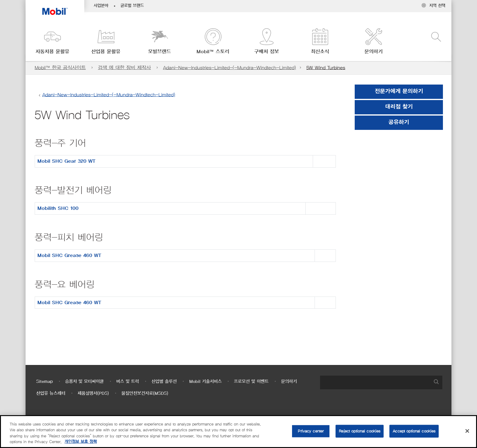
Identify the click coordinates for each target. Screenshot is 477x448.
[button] (52, 42)
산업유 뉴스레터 (51, 393)
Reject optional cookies (360, 431)
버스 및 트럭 (128, 382)
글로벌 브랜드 (132, 6)
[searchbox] (375, 382)
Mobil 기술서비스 (205, 382)
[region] (238, 432)
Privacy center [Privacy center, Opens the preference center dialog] (311, 431)
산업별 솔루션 (164, 382)
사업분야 (101, 6)
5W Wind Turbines (326, 68)
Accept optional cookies (414, 431)
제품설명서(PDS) (93, 393)
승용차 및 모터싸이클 (84, 382)
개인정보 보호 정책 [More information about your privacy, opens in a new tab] (81, 442)
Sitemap (45, 382)
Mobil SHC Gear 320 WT (66, 161)
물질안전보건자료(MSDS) (145, 393)
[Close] (467, 431)
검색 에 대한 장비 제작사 (124, 68)
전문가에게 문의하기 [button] (399, 92)
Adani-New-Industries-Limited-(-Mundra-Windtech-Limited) (230, 68)
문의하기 (289, 382)
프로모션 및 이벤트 (251, 382)
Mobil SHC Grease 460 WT (69, 255)
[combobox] (381, 382)
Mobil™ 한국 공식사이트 (60, 68)
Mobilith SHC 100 (58, 208)
